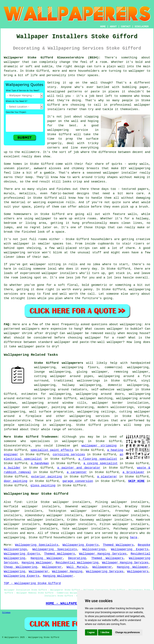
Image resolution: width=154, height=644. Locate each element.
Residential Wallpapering (77, 563)
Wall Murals (77, 567)
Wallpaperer (52, 567)
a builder (12, 468)
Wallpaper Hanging (67, 571)
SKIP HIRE (136, 481)
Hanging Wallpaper (47, 558)
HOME (103, 27)
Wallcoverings (94, 549)
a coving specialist (100, 463)
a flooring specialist (98, 459)
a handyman (40, 463)
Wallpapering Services (105, 571)
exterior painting (47, 477)
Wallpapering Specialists (37, 545)
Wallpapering (14, 571)
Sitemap (6, 613)
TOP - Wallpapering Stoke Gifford (32, 583)
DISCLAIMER (142, 27)
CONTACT (126, 27)
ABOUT (113, 27)
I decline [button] (105, 632)
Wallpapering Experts (81, 545)
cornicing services (69, 454)
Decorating (77, 558)
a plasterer (107, 477)
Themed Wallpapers (118, 545)
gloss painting (43, 486)
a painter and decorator (79, 468)
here (134, 538)
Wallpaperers (138, 571)
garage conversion (78, 481)
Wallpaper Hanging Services (103, 554)
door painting (16, 481)
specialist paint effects (52, 450)
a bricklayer (133, 472)
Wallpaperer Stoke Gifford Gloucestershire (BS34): (52, 58)
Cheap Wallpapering (21, 567)
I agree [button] (91, 632)
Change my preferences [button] (128, 632)
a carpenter (77, 472)
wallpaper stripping (99, 446)
